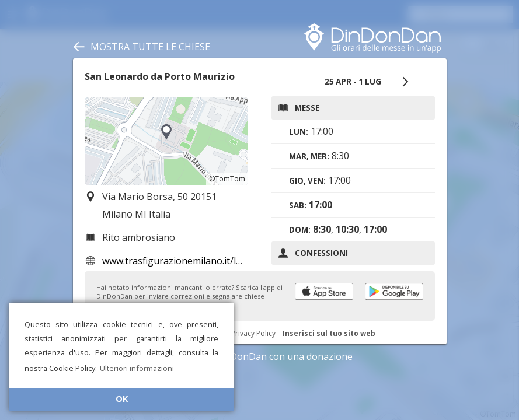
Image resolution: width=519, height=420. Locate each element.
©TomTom (227, 179)
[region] (166, 141)
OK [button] (122, 399)
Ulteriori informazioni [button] (137, 368)
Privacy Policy (253, 333)
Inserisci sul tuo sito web (329, 333)
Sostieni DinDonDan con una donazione (260, 356)
